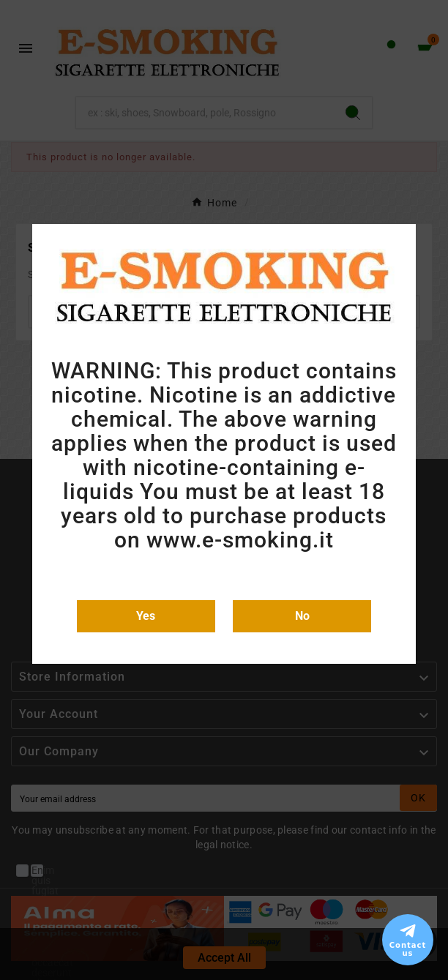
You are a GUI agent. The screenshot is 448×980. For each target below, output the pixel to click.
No (302, 616)
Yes (146, 616)
